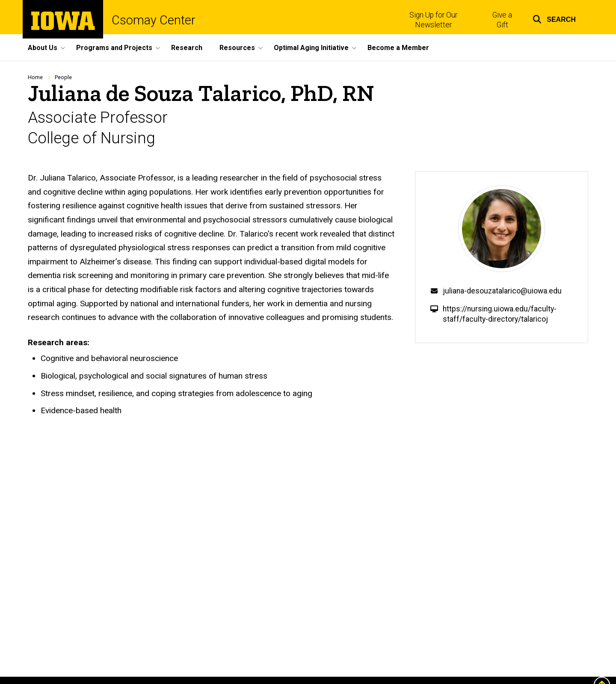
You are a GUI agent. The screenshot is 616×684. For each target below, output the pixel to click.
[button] (554, 18)
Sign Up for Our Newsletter (433, 20)
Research (187, 48)
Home (35, 77)
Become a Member (398, 48)
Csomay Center (154, 20)
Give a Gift (502, 20)
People (63, 77)
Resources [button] (237, 48)
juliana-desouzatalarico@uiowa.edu (502, 291)
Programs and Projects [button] (114, 48)
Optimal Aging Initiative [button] (311, 48)
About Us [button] (43, 48)
